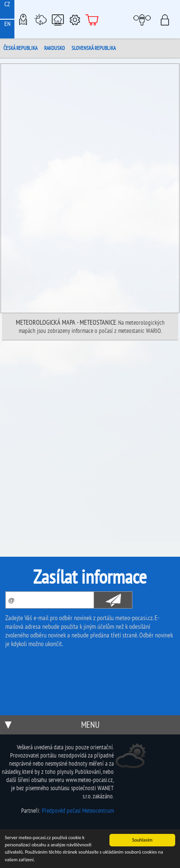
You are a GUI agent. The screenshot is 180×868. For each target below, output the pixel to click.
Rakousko (54, 48)
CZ (7, 4)
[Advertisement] (90, 435)
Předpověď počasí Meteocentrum (78, 811)
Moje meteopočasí (144, 19)
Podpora (75, 19)
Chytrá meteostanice (58, 19)
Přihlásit (168, 19)
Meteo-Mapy (23, 19)
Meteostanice (40, 19)
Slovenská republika (94, 48)
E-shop (92, 19)
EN (7, 24)
